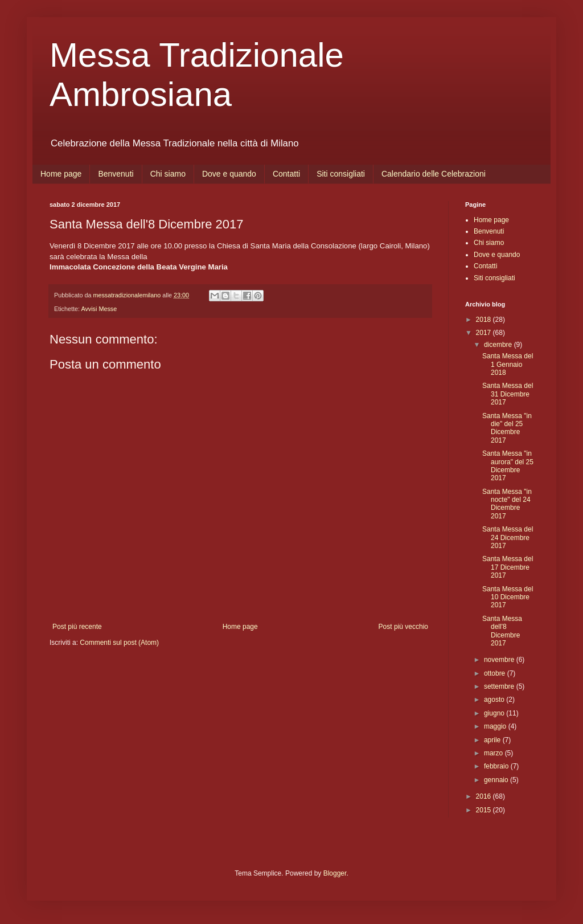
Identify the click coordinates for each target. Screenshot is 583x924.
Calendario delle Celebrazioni (434, 174)
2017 (485, 333)
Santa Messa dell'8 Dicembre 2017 (502, 631)
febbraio (497, 766)
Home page (61, 174)
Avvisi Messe (99, 309)
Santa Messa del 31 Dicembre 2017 (508, 394)
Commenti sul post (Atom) (119, 643)
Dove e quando (229, 174)
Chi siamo (168, 174)
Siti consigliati (341, 174)
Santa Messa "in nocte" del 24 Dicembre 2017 (507, 504)
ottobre (496, 673)
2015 (485, 810)
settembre (500, 686)
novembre (500, 660)
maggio (496, 726)
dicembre (499, 345)
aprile (493, 740)
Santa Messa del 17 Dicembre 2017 (508, 567)
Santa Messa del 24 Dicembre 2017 (508, 537)
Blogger (335, 873)
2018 (485, 320)
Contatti (286, 174)
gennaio (497, 780)
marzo (494, 753)
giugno (495, 713)
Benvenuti (116, 174)
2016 (485, 796)
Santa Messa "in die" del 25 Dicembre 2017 (507, 428)
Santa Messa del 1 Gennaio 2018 (508, 364)
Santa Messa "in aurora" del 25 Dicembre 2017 (508, 466)
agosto (495, 700)
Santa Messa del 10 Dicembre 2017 (508, 597)
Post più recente (77, 627)
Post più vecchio (403, 627)
